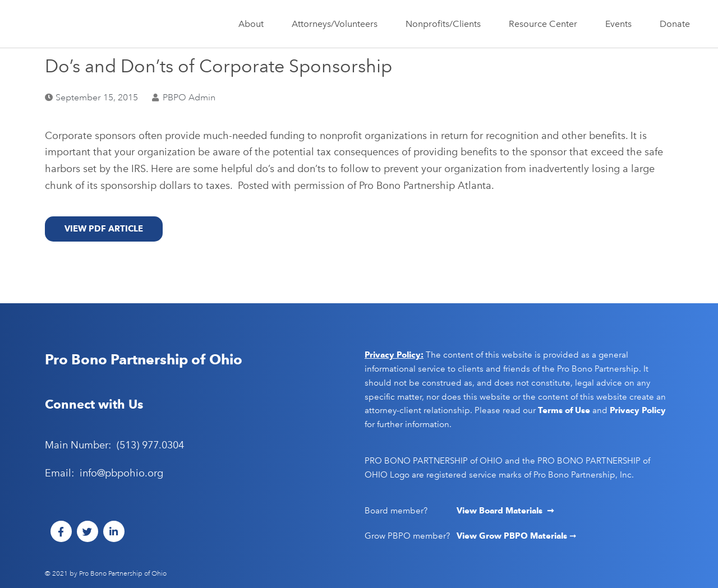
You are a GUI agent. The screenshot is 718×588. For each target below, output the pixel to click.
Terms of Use (564, 410)
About (254, 24)
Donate (675, 24)
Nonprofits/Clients (446, 24)
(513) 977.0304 (150, 445)
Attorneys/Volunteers (337, 24)
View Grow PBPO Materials (513, 536)
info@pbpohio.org (121, 473)
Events (621, 24)
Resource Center (546, 24)
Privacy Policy (638, 410)
